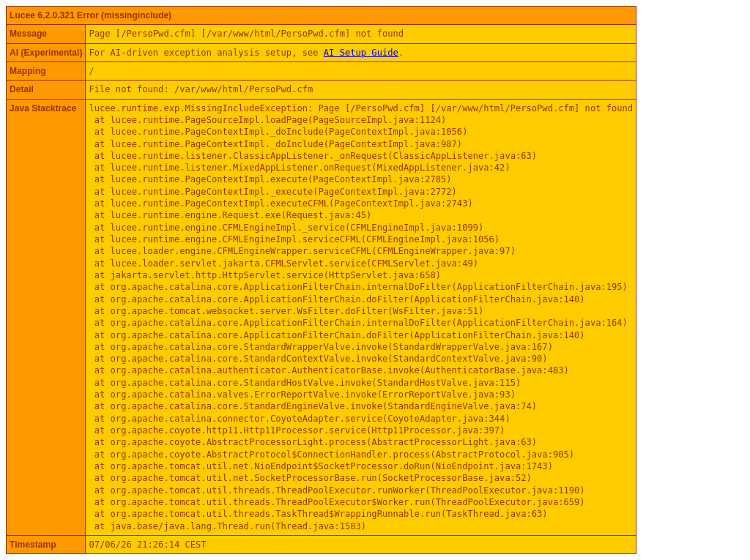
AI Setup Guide (361, 53)
